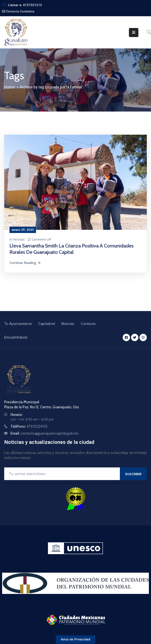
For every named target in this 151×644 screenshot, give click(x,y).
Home (9, 87)
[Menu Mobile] (134, 33)
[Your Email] (62, 474)
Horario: (17, 415)
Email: (45, 433)
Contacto (88, 324)
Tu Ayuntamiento (18, 324)
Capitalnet (47, 324)
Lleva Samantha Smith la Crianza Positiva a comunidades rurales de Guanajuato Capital (72, 249)
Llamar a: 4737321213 (25, 5)
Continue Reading (25, 263)
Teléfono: (29, 426)
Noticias (19, 240)
